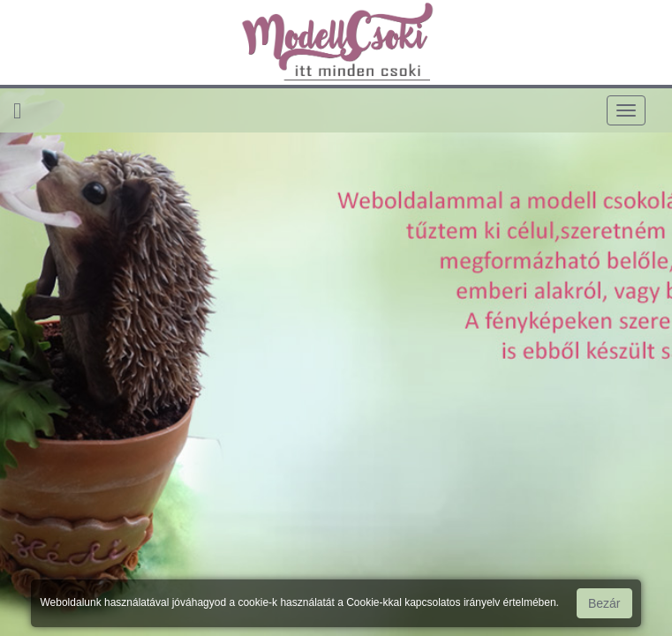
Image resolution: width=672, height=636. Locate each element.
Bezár (604, 603)
